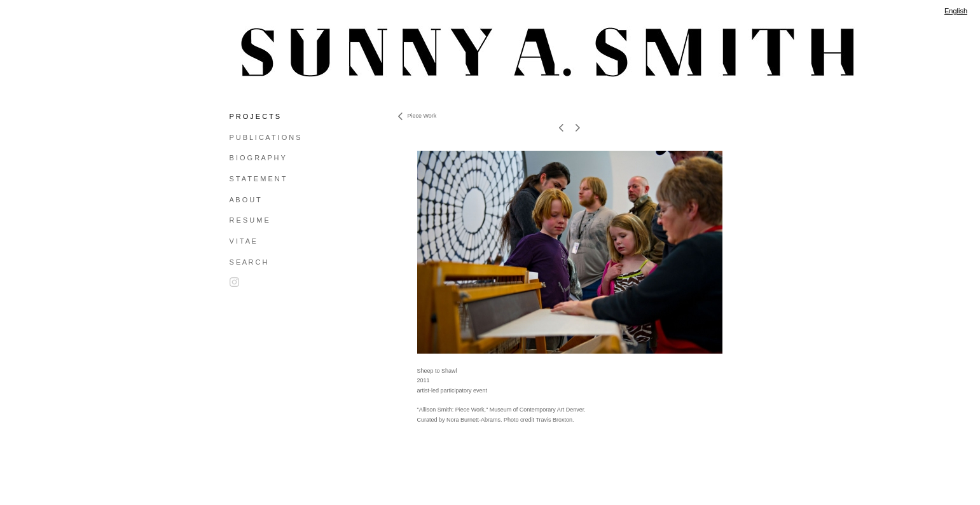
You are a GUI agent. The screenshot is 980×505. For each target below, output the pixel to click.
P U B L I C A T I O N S (265, 137)
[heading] (261, 52)
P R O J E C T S (255, 116)
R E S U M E (249, 220)
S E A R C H (249, 262)
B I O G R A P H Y (258, 158)
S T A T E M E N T (258, 179)
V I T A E (243, 241)
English (956, 11)
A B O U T (245, 200)
